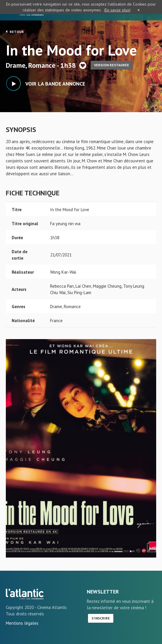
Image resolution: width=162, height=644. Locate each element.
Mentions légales (22, 623)
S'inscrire (101, 618)
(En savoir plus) (117, 10)
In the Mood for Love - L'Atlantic (25, 594)
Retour (15, 32)
